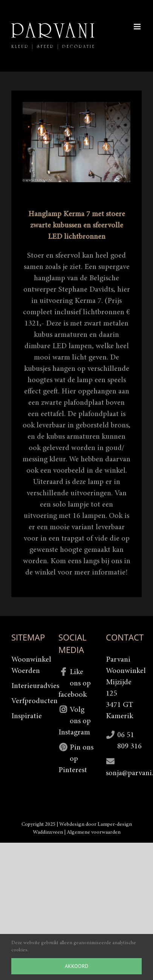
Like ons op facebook (75, 684)
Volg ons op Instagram (75, 721)
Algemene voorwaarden (94, 833)
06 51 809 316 (129, 741)
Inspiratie (27, 716)
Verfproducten (29, 701)
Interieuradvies (29, 686)
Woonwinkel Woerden (29, 665)
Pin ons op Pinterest (76, 759)
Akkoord (76, 966)
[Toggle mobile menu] (138, 27)
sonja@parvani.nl (124, 773)
